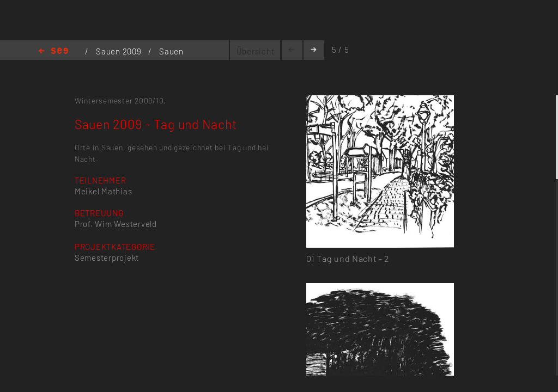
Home (53, 51)
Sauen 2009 (120, 51)
